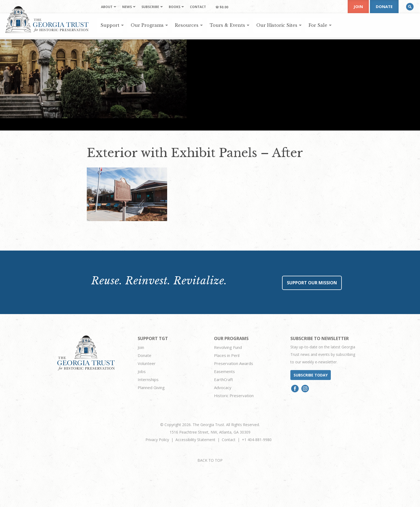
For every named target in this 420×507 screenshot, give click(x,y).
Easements (224, 371)
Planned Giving (151, 387)
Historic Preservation (234, 396)
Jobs (142, 371)
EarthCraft (224, 379)
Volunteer (147, 363)
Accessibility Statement (195, 440)
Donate (384, 6)
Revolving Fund (228, 347)
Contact (229, 440)
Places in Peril (227, 355)
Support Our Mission (312, 283)
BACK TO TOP (210, 460)
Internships (148, 379)
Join (358, 6)
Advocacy (223, 387)
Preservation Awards (234, 363)
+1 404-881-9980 (257, 440)
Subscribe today (311, 375)
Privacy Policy (157, 440)
